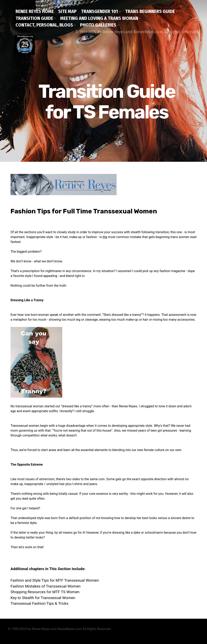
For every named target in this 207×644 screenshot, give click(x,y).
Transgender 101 (100, 11)
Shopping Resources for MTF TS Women (45, 592)
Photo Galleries (98, 25)
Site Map (67, 11)
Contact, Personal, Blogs (44, 25)
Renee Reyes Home (35, 11)
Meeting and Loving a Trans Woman (99, 18)
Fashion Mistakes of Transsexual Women (45, 586)
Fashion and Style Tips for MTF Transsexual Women (55, 580)
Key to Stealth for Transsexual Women (43, 598)
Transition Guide (34, 18)
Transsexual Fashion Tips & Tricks (39, 603)
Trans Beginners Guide (150, 11)
